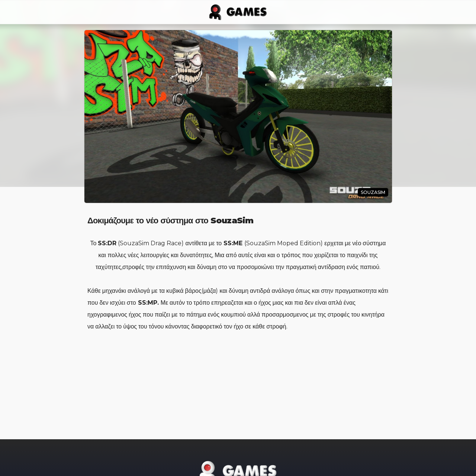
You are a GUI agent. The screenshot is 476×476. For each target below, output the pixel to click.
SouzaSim (373, 192)
